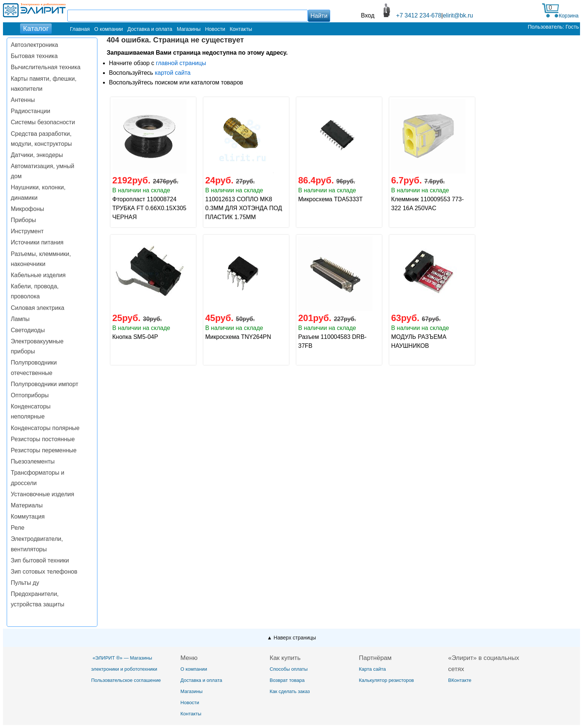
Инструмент (27, 231)
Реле (18, 528)
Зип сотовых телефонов (44, 572)
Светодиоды (28, 330)
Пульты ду (25, 583)
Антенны (23, 100)
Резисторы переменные (44, 450)
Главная (80, 29)
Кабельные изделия (38, 275)
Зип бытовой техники (40, 560)
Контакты (241, 29)
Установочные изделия (42, 494)
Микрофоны (27, 209)
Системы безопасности (43, 122)
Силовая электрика (38, 308)
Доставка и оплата (150, 29)
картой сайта (173, 73)
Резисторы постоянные (43, 439)
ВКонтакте (460, 680)
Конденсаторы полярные (45, 428)
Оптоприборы (30, 395)
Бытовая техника (34, 56)
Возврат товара (287, 680)
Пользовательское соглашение (126, 680)
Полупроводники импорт (45, 384)
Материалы (27, 505)
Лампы (20, 319)
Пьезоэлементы (33, 461)
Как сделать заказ (290, 691)
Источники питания (37, 242)
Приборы (23, 220)
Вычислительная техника (46, 67)
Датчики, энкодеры (37, 155)
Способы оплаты (289, 669)
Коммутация (28, 517)
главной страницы (181, 63)
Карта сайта (372, 669)
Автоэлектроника (34, 45)
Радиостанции (30, 111)
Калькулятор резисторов (386, 680)
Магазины (189, 29)
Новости (215, 29)
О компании (108, 29)
